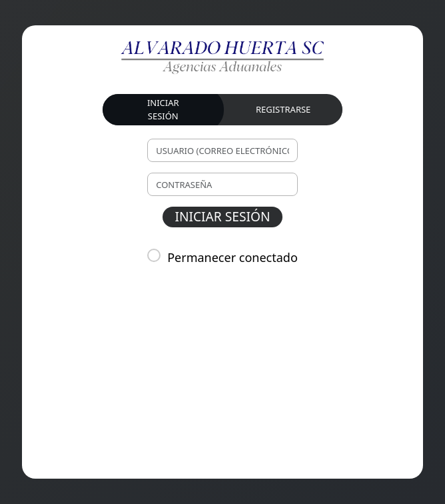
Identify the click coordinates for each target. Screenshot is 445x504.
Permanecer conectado (232, 257)
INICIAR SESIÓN (163, 109)
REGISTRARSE (283, 109)
